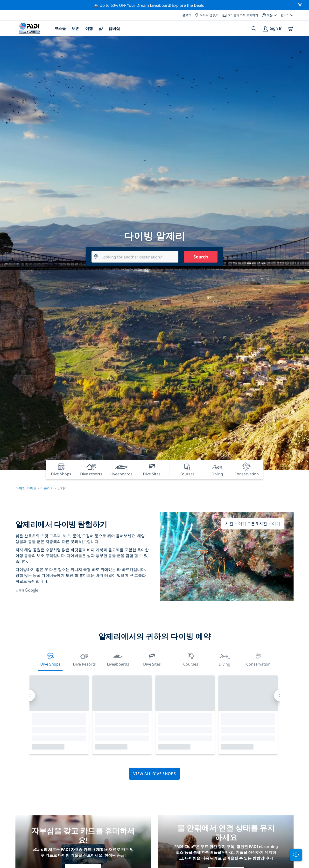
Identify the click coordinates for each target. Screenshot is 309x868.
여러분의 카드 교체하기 (240, 15)
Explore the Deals (188, 5)
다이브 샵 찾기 (207, 15)
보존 (76, 28)
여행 (89, 28)
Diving (225, 659)
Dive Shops (50, 659)
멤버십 (114, 28)
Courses (191, 659)
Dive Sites (152, 659)
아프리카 (47, 488)
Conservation (258, 659)
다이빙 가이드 (26, 488)
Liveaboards (118, 659)
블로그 (187, 15)
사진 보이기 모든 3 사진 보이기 (253, 524)
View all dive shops (154, 774)
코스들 (60, 28)
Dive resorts (84, 659)
